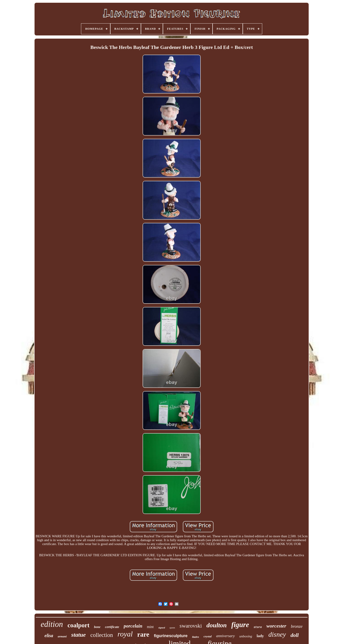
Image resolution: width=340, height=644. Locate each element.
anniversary (225, 636)
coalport (78, 625)
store (258, 627)
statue (78, 635)
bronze (297, 626)
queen (172, 628)
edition (52, 624)
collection (102, 635)
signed (162, 628)
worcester (276, 626)
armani (62, 636)
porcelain (133, 626)
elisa (49, 636)
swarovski (191, 626)
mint (150, 627)
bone (97, 627)
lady (260, 636)
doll (295, 635)
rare (143, 634)
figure (240, 625)
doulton (217, 625)
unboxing (246, 636)
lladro (195, 637)
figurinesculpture (171, 636)
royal (125, 634)
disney (277, 634)
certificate (112, 627)
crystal (207, 636)
